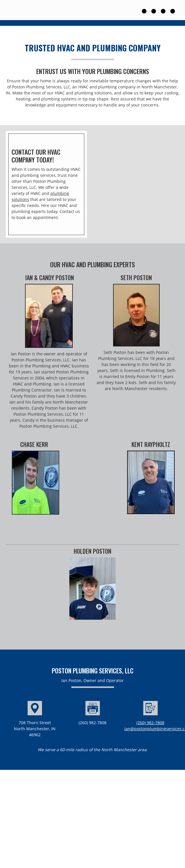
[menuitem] (146, 10)
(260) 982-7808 (150, 723)
